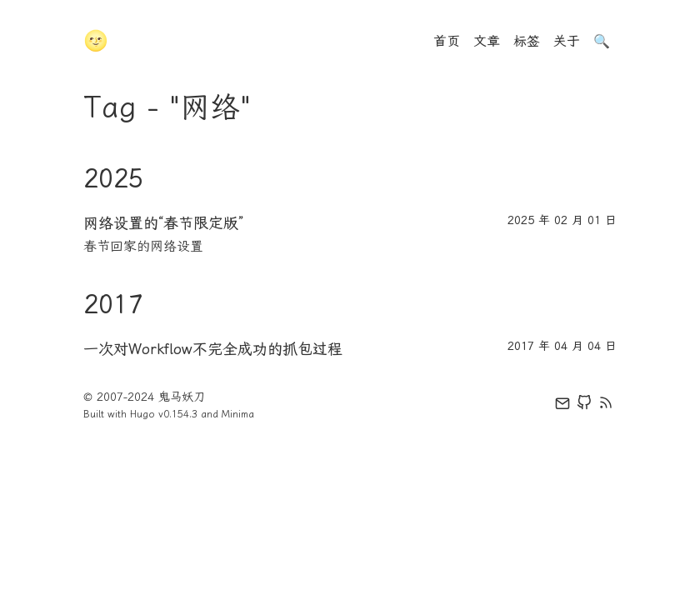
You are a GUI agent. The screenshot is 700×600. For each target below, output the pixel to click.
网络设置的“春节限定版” (163, 223)
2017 (113, 304)
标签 (527, 41)
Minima (238, 414)
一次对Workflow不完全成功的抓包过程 (213, 349)
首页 (447, 41)
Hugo (142, 414)
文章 (487, 41)
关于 (567, 41)
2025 (113, 178)
